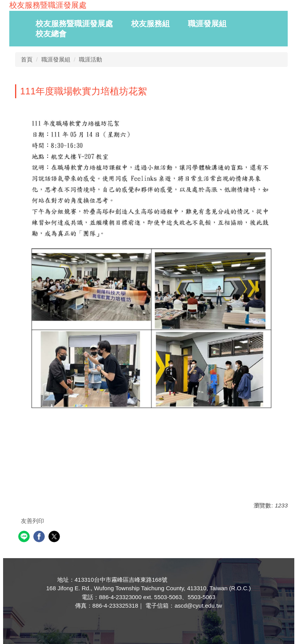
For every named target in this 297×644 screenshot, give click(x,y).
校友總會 (51, 34)
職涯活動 (90, 59)
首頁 (27, 59)
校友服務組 (150, 24)
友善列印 (32, 521)
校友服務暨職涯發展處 (74, 24)
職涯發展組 (207, 24)
